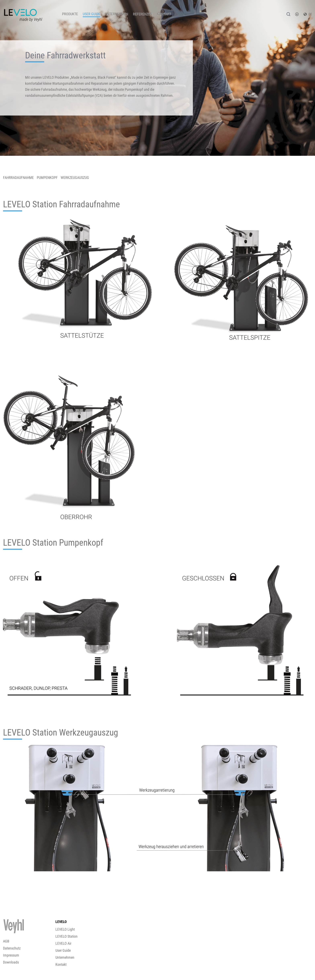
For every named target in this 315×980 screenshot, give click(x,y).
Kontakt (164, 14)
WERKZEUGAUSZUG (75, 178)
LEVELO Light (65, 929)
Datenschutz (12, 948)
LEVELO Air (63, 943)
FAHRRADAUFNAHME (18, 178)
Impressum (11, 955)
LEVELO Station (66, 936)
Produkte (70, 14)
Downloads (11, 962)
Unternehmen (117, 14)
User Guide (92, 14)
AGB (6, 941)
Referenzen (142, 14)
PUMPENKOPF (47, 178)
